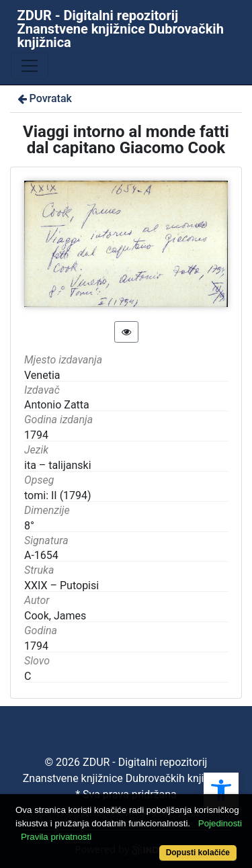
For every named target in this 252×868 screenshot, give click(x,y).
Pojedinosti (220, 823)
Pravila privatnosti (56, 837)
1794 (36, 646)
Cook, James (55, 616)
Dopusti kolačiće (198, 853)
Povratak (44, 98)
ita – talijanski (58, 465)
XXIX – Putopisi (61, 585)
